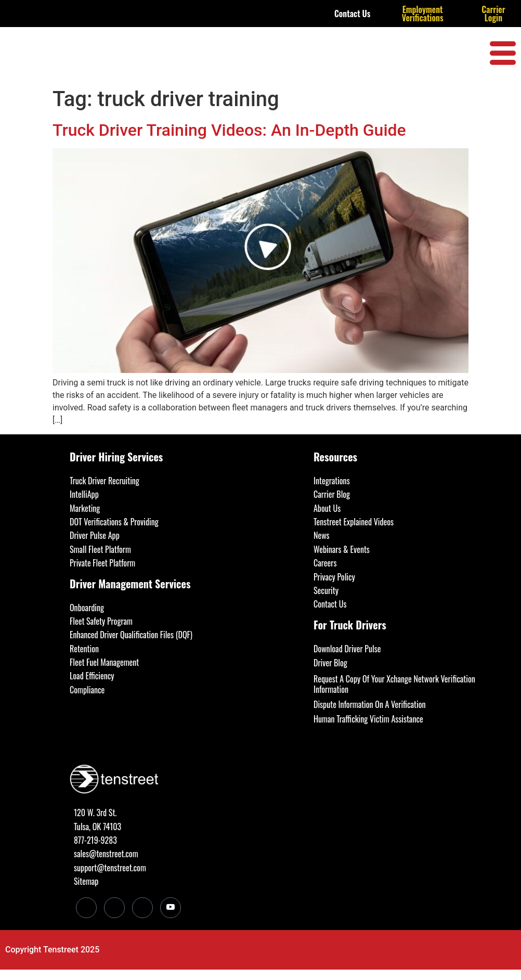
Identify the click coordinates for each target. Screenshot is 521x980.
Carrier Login (493, 14)
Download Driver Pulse (347, 649)
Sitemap (86, 881)
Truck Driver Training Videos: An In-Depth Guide (229, 130)
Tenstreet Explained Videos (354, 522)
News (322, 535)
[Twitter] (142, 908)
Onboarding (87, 608)
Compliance (87, 690)
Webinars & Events (342, 549)
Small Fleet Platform (100, 549)
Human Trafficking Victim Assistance (368, 719)
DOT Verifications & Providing (114, 522)
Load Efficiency (92, 676)
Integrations (332, 481)
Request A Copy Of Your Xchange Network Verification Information (394, 684)
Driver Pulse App (95, 535)
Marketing (85, 508)
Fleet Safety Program (101, 621)
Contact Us (353, 14)
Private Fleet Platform (102, 563)
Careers (325, 563)
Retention (84, 649)
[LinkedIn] (86, 908)
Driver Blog (330, 663)
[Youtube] (171, 908)
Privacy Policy (334, 577)
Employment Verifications (423, 14)
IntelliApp (84, 494)
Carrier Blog (332, 494)
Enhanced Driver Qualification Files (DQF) (131, 635)
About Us (327, 508)
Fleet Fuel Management (104, 662)
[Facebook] (114, 908)
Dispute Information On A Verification (369, 704)
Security (326, 590)
